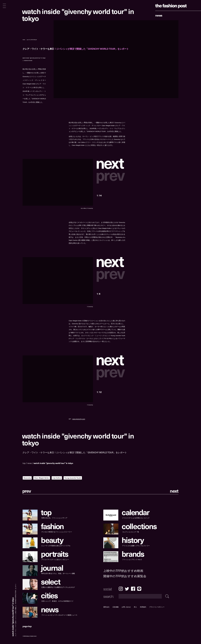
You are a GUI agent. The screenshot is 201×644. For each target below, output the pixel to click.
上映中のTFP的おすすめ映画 (123, 571)
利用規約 (143, 607)
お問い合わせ (126, 607)
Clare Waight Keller (42, 478)
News (159, 15)
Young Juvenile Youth (73, 478)
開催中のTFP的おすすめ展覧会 (125, 576)
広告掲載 (116, 607)
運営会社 (106, 607)
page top (27, 626)
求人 (135, 607)
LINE (139, 589)
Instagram (121, 589)
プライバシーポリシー (157, 607)
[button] (111, 162)
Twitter (127, 589)
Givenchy (27, 478)
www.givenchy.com (79, 419)
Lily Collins (57, 478)
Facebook (133, 589)
